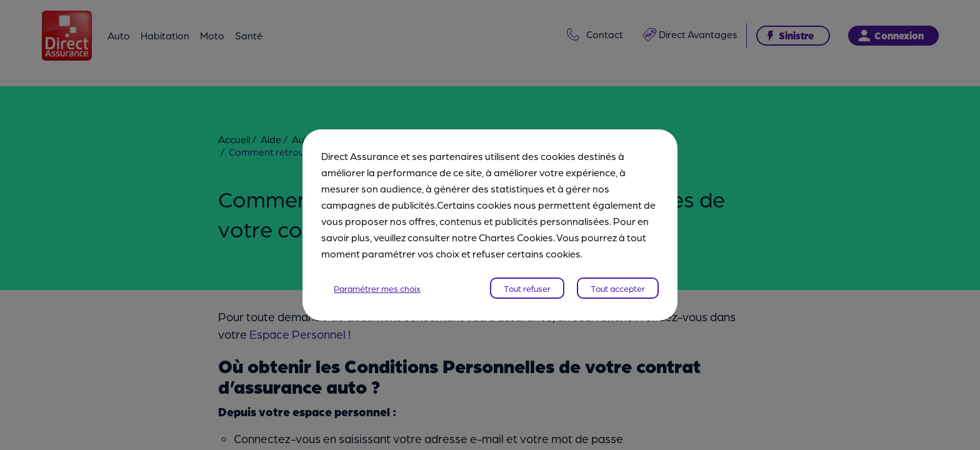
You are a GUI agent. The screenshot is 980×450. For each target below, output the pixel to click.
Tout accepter (618, 288)
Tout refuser (527, 288)
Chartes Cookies (516, 237)
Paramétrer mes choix (377, 288)
